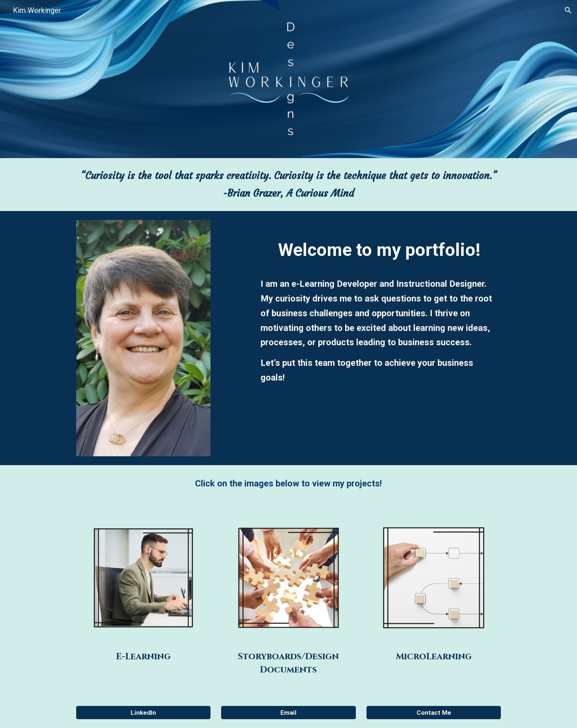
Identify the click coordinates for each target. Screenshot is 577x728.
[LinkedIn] (143, 713)
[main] (288, 185)
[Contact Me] (434, 713)
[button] (568, 10)
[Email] (288, 713)
